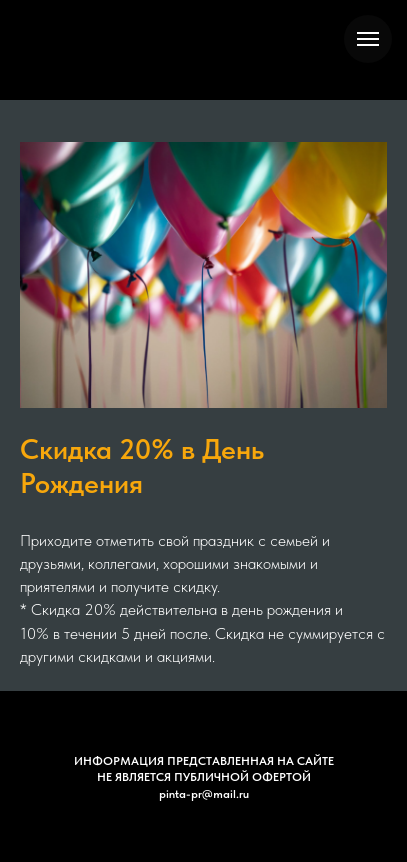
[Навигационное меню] (368, 39)
